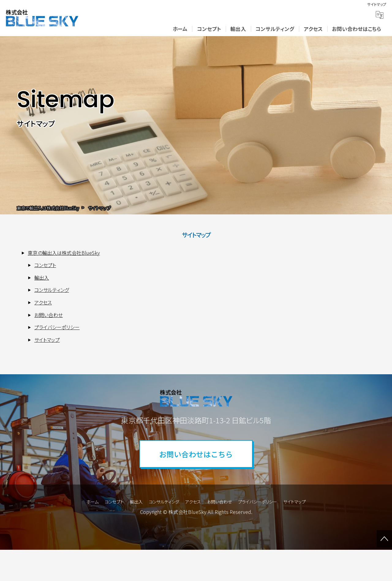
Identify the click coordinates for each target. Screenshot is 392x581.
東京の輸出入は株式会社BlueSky (64, 253)
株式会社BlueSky (187, 512)
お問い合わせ (49, 315)
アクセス (313, 29)
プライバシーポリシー (57, 327)
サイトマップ (47, 340)
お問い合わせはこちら (357, 29)
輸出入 (238, 29)
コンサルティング (275, 29)
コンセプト (209, 29)
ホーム (180, 29)
